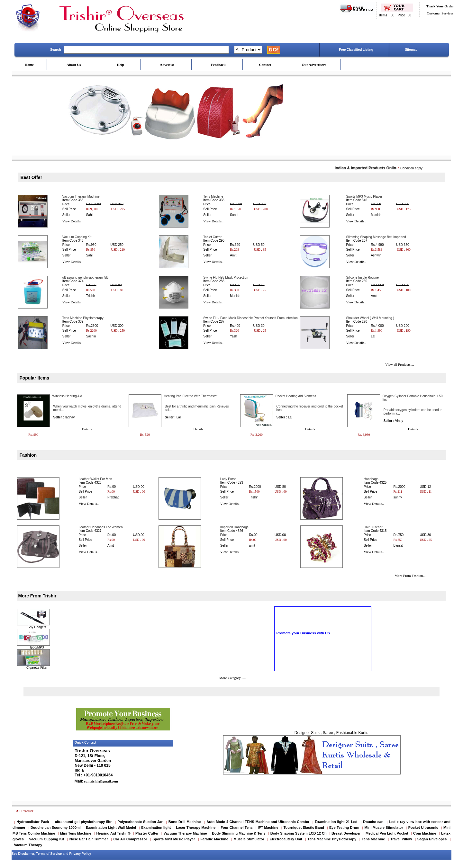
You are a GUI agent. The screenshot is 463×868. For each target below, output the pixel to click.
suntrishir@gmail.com (101, 781)
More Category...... (233, 678)
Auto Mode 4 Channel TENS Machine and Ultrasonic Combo (258, 822)
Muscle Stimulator (249, 839)
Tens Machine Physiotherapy (83, 318)
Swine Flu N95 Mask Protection (226, 277)
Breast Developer (346, 833)
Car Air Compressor (130, 839)
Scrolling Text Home (292, 660)
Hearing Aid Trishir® (113, 833)
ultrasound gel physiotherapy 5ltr (86, 277)
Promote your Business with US (303, 657)
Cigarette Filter (37, 668)
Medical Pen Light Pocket (387, 833)
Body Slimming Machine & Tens (239, 833)
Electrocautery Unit (286, 839)
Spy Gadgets (37, 627)
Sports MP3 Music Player (364, 197)
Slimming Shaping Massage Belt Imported (376, 237)
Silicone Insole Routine (362, 277)
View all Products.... (399, 364)
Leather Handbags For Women (100, 527)
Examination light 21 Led (336, 822)
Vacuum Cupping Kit (77, 237)
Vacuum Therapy (28, 845)
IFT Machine (268, 828)
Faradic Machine (214, 839)
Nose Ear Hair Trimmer (89, 839)
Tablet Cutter (212, 237)
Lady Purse (228, 479)
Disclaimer (26, 854)
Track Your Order (440, 6)
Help (120, 65)
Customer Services (440, 13)
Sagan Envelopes (432, 839)
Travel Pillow (401, 839)
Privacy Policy (80, 854)
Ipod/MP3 (37, 647)
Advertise (167, 65)
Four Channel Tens (236, 828)
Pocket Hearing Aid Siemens (296, 396)
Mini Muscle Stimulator (384, 828)
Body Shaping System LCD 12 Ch (299, 833)
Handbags (371, 479)
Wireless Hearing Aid (67, 396)
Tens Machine (213, 197)
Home (29, 65)
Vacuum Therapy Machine (81, 197)
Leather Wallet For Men (95, 479)
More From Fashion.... (410, 576)
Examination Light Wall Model (111, 828)
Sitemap (411, 50)
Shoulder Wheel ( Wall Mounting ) (370, 318)
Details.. (88, 429)
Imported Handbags (234, 527)
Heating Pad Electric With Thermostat (191, 396)
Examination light (156, 828)
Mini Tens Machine (76, 833)
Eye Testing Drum (344, 828)
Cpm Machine (425, 833)
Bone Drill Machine (185, 822)
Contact (265, 65)
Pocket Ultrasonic (423, 828)
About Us (74, 65)
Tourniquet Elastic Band (304, 828)
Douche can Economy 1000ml (56, 828)
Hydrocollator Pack (33, 822)
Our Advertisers (314, 65)
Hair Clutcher (373, 527)
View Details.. (73, 221)
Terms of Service (49, 854)
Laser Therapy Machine (196, 828)
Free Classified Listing (356, 50)
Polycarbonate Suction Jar (140, 822)
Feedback (218, 65)
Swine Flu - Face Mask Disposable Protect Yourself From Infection (250, 318)
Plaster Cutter (147, 833)
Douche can (373, 822)
